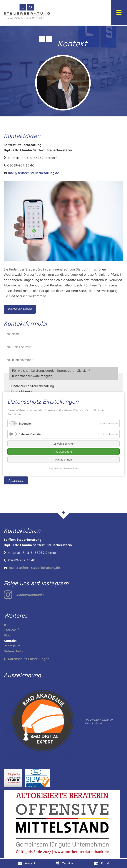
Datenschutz (13, 651)
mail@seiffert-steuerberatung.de (34, 173)
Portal (105, 863)
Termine (68, 863)
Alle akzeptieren (64, 452)
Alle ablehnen (64, 459)
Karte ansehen (20, 309)
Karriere (10, 630)
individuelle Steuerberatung (33, 386)
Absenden (16, 480)
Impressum (12, 646)
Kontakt (30, 863)
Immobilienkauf (24, 391)
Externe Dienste (30, 434)
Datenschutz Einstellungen (27, 659)
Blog (7, 635)
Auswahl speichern (64, 444)
